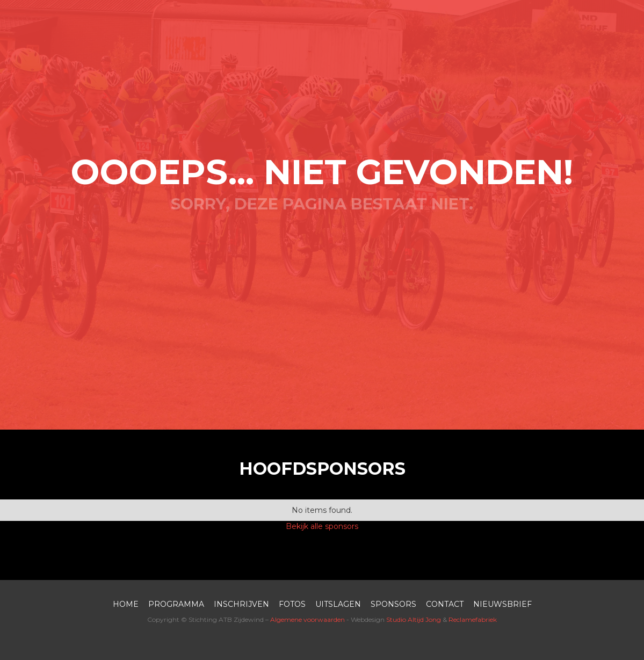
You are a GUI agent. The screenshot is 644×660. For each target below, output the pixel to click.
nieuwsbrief (502, 604)
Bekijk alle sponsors (322, 526)
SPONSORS (393, 604)
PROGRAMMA (176, 604)
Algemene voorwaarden (307, 619)
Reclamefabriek (473, 619)
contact (445, 604)
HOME (126, 604)
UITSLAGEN (338, 604)
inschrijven (241, 604)
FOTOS (292, 604)
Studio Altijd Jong (414, 619)
